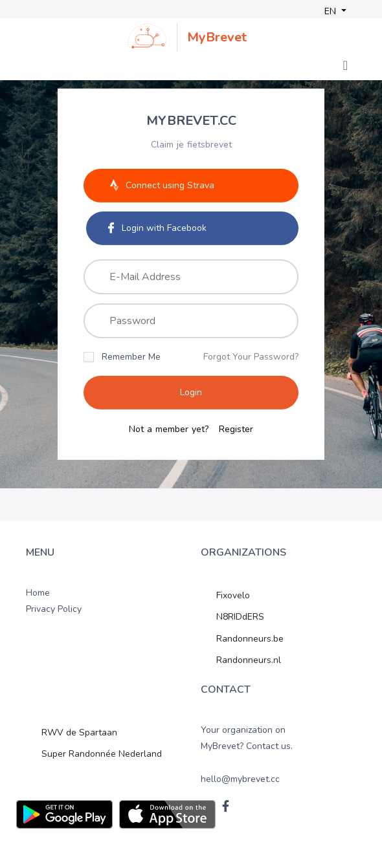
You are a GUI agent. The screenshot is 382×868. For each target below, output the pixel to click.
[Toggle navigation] (345, 65)
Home (38, 593)
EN (331, 11)
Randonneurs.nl (249, 660)
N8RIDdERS (240, 617)
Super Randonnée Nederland (102, 754)
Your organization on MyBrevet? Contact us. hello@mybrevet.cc (247, 754)
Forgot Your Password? (251, 356)
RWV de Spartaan (79, 732)
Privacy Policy (54, 609)
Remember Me (131, 356)
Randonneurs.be (250, 639)
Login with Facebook (157, 227)
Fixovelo (233, 595)
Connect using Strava (160, 185)
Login (191, 392)
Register (236, 429)
